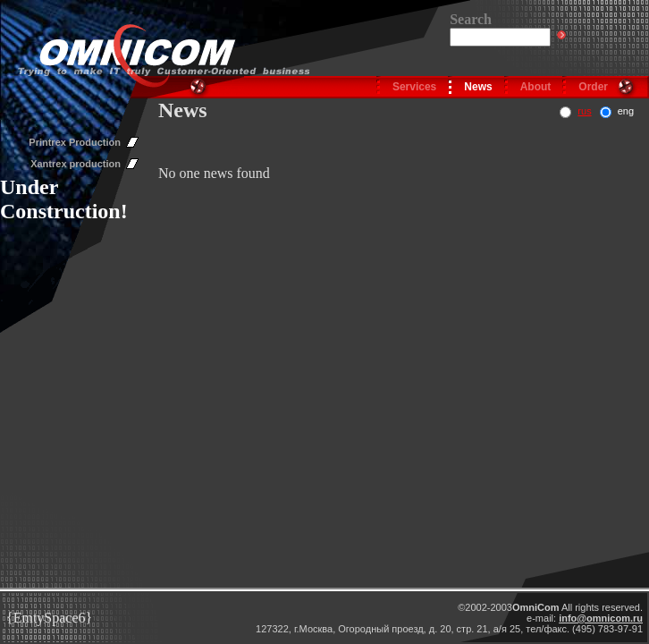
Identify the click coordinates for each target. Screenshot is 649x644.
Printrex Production (75, 142)
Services (414, 87)
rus (584, 111)
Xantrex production (76, 164)
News (478, 87)
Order (593, 87)
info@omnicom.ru (601, 618)
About (536, 87)
